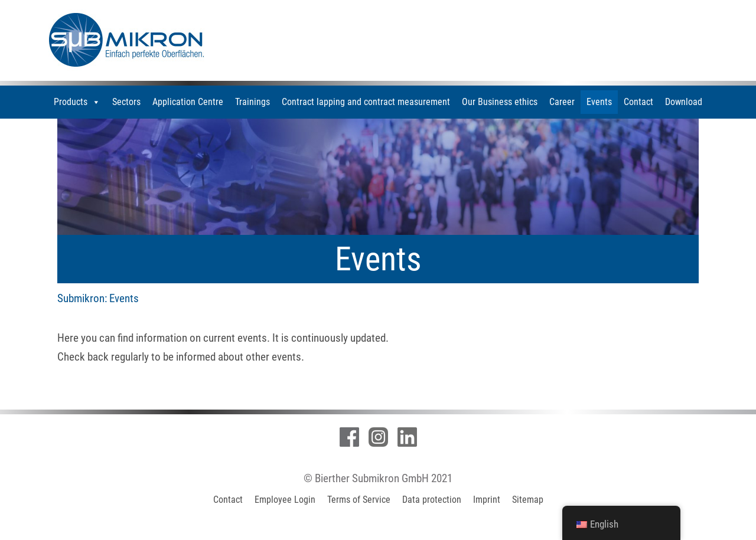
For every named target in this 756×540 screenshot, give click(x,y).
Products (77, 102)
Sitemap (528, 500)
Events (599, 102)
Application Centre (188, 102)
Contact (638, 102)
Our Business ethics (500, 102)
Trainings (252, 102)
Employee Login (285, 500)
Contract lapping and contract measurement (366, 102)
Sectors (126, 102)
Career (562, 102)
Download (684, 102)
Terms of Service (359, 500)
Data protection (432, 500)
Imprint (487, 500)
